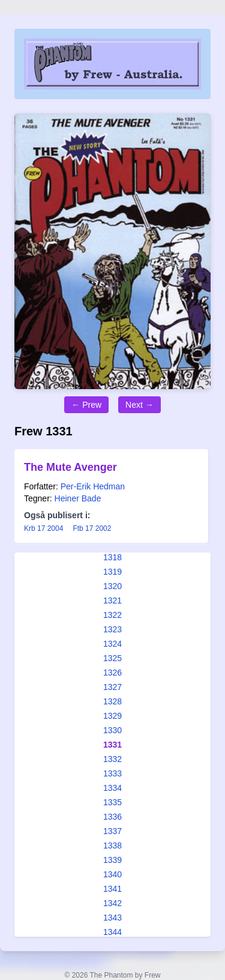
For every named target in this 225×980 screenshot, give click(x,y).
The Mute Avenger (70, 467)
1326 (112, 673)
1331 (112, 745)
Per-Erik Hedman (93, 486)
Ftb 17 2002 (92, 528)
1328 (112, 701)
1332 (112, 759)
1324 (112, 644)
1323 (112, 629)
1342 (112, 903)
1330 (112, 730)
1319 (112, 572)
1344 (112, 932)
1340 (112, 874)
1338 (112, 845)
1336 (112, 817)
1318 (112, 557)
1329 (112, 716)
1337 (112, 831)
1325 (112, 658)
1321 (112, 600)
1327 (112, 687)
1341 (112, 889)
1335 (112, 802)
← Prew (86, 405)
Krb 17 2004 (43, 528)
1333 (112, 773)
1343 (112, 918)
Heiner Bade (78, 498)
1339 (112, 860)
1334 (112, 788)
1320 (112, 586)
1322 (112, 615)
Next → (139, 405)
